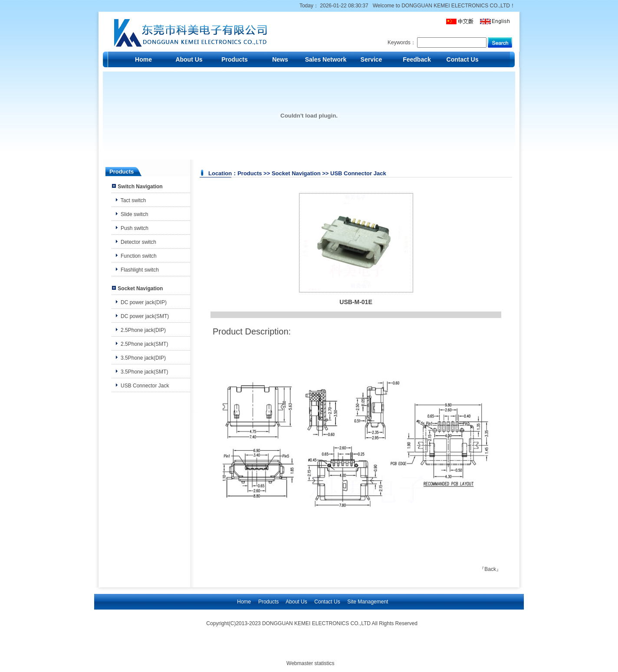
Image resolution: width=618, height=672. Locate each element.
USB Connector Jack (145, 386)
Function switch (139, 256)
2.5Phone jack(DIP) (143, 330)
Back (490, 569)
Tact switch (133, 200)
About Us (189, 59)
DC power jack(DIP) (144, 302)
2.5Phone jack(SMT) (144, 344)
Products (235, 59)
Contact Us (463, 59)
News (280, 59)
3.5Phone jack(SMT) (144, 372)
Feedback (417, 59)
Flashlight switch (140, 270)
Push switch (135, 228)
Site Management (368, 602)
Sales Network (326, 59)
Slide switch (134, 214)
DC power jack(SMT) (145, 316)
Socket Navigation (140, 288)
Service (371, 59)
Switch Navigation (140, 187)
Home (143, 59)
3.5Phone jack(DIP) (143, 358)
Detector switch (138, 242)
